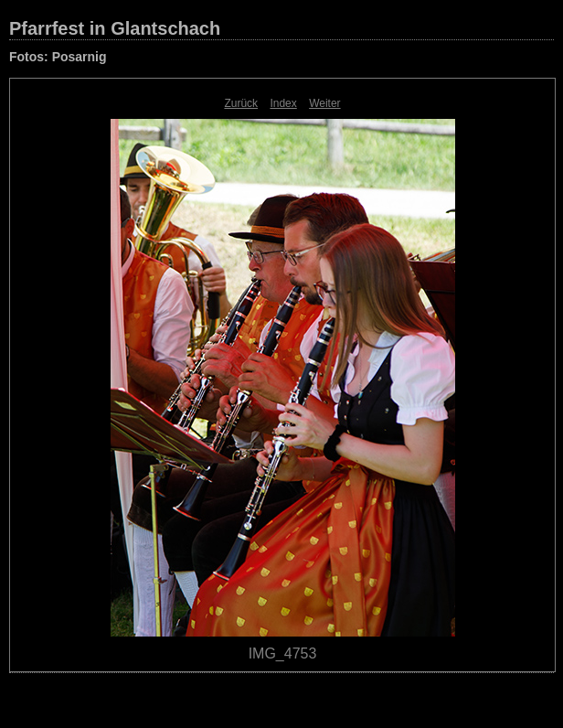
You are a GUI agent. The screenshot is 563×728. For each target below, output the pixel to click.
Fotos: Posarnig (58, 57)
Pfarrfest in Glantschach (115, 28)
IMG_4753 (283, 653)
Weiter (324, 103)
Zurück (241, 103)
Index (283, 103)
